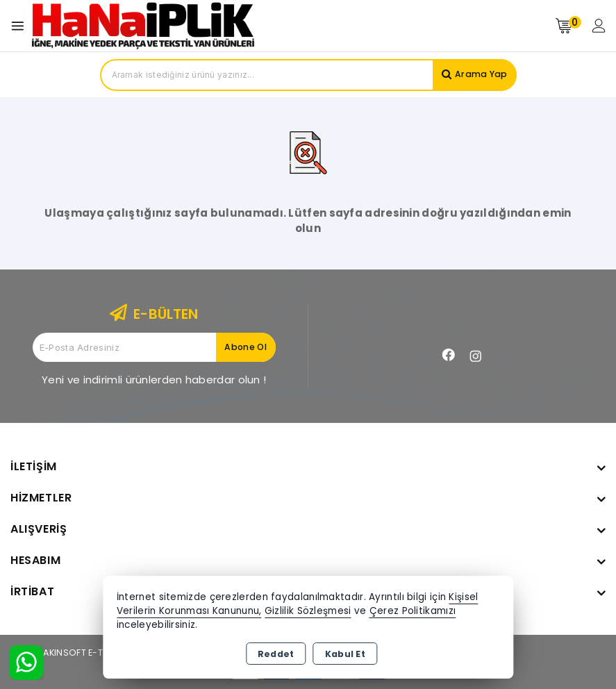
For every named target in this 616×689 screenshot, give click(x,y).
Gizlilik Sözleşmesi (308, 611)
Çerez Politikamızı (413, 611)
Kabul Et (345, 654)
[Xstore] (143, 25)
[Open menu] (21, 26)
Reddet (276, 654)
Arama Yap (480, 75)
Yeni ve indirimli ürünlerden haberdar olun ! (154, 380)
